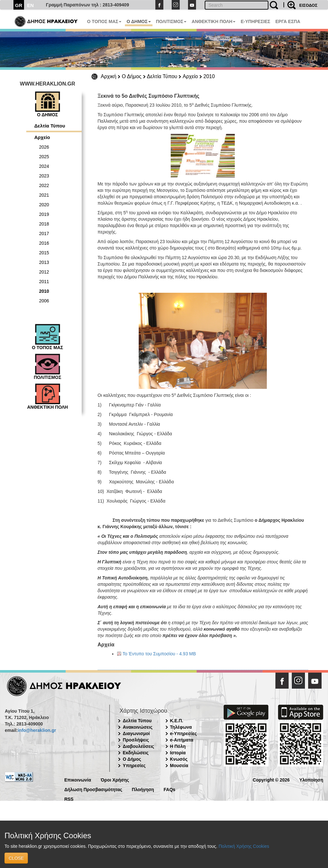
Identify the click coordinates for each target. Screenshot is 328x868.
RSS (69, 799)
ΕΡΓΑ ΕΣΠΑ (288, 21)
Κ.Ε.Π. (177, 721)
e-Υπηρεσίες (184, 733)
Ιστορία (178, 753)
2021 (44, 195)
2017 (44, 233)
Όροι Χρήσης (115, 779)
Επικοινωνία (78, 779)
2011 (44, 282)
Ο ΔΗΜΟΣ (139, 21)
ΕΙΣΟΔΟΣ (308, 5)
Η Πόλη (178, 746)
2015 (44, 253)
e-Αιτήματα (182, 740)
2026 (44, 147)
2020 (44, 205)
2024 (44, 166)
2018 (44, 224)
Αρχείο (190, 76)
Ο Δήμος (131, 76)
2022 (44, 185)
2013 (44, 262)
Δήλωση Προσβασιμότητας (93, 789)
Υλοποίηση (311, 779)
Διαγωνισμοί (136, 733)
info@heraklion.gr (37, 730)
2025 (44, 157)
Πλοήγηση (143, 789)
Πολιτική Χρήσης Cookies (244, 846)
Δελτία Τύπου (162, 76)
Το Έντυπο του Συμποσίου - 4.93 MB (159, 654)
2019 (44, 214)
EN (31, 5)
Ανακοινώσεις (138, 727)
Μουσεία (179, 766)
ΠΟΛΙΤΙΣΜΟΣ (171, 21)
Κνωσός (179, 759)
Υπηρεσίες (134, 766)
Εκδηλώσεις (136, 753)
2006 (44, 301)
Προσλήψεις (136, 740)
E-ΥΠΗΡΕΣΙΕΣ (255, 21)
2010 (209, 76)
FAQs (170, 789)
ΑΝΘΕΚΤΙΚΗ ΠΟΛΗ (213, 21)
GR (19, 5)
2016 (44, 243)
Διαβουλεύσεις (138, 746)
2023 (44, 176)
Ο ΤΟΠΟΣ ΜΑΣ (104, 21)
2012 (44, 272)
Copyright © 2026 (271, 779)
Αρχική (109, 76)
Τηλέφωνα (181, 727)
